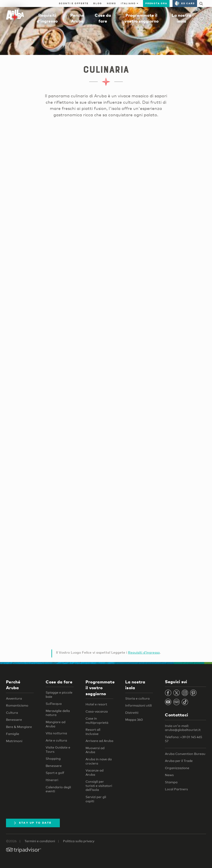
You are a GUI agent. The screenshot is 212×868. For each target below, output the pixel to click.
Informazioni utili (139, 705)
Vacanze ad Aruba (95, 773)
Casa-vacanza (97, 711)
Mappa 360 (134, 720)
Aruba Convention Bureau (185, 754)
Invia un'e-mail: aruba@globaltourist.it (183, 728)
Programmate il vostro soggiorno (100, 688)
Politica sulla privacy (79, 841)
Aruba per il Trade (179, 761)
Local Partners (176, 789)
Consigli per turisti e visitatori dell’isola (99, 786)
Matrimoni (14, 741)
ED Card (185, 3)
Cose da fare (59, 682)
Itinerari (52, 780)
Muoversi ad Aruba (95, 750)
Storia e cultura (137, 698)
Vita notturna (56, 733)
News (111, 3)
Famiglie (13, 734)
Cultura (12, 713)
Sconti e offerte (74, 3)
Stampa (171, 782)
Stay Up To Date (33, 823)
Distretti (132, 713)
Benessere (14, 720)
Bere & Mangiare (19, 727)
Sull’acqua (54, 704)
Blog (98, 3)
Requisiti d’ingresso (144, 652)
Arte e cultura (56, 740)
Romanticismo (17, 705)
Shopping (53, 759)
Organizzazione (177, 768)
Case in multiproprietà (97, 721)
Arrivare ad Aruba (99, 741)
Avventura (14, 698)
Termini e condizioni (40, 841)
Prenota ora (156, 3)
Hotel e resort (96, 704)
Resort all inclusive (93, 732)
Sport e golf (55, 773)
